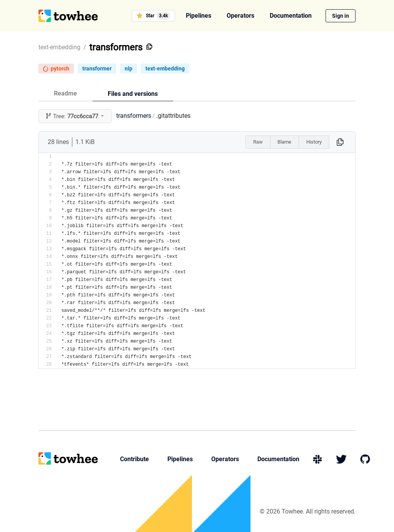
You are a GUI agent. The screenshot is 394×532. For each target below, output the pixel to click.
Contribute (134, 459)
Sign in (341, 16)
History (314, 142)
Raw (258, 142)
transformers (116, 47)
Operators (240, 16)
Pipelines (199, 16)
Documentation (291, 16)
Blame (284, 142)
